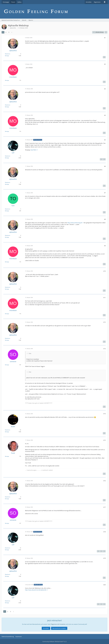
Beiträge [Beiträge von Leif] (7, 158)
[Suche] (105, 2)
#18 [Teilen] (105, 532)
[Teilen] (106, 32)
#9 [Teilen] (105, 246)
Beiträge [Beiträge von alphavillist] (7, 56)
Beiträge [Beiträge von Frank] (7, 456)
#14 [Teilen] (105, 414)
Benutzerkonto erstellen (59, 628)
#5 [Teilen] (105, 140)
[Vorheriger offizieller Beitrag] (101, 551)
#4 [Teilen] (105, 115)
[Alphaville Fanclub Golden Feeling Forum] (54, 11)
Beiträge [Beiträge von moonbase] (7, 80)
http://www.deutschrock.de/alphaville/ (36, 590)
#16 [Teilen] (105, 481)
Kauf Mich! (34, 150)
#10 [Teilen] (105, 271)
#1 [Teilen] (105, 38)
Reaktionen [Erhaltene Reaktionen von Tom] (8, 209)
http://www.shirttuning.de (75, 223)
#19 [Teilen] (105, 558)
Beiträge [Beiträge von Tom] (7, 211)
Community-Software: (55, 641)
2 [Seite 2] (6, 32)
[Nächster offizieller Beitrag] (104, 159)
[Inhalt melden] (104, 57)
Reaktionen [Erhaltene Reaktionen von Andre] (8, 430)
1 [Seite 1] (3, 32)
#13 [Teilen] (105, 349)
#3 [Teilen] (105, 89)
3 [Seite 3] (9, 32)
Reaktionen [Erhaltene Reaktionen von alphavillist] (8, 54)
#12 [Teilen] (105, 322)
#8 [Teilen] (105, 219)
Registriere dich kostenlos (58, 624)
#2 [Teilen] (105, 64)
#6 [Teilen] (105, 166)
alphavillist (13, 28)
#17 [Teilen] (105, 507)
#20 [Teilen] (105, 585)
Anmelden (89, 2)
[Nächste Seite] (12, 32)
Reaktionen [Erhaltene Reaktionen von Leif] (8, 156)
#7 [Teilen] (105, 193)
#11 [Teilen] (105, 298)
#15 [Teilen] (105, 440)
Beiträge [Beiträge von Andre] (7, 432)
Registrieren (97, 2)
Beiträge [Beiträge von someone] (7, 365)
